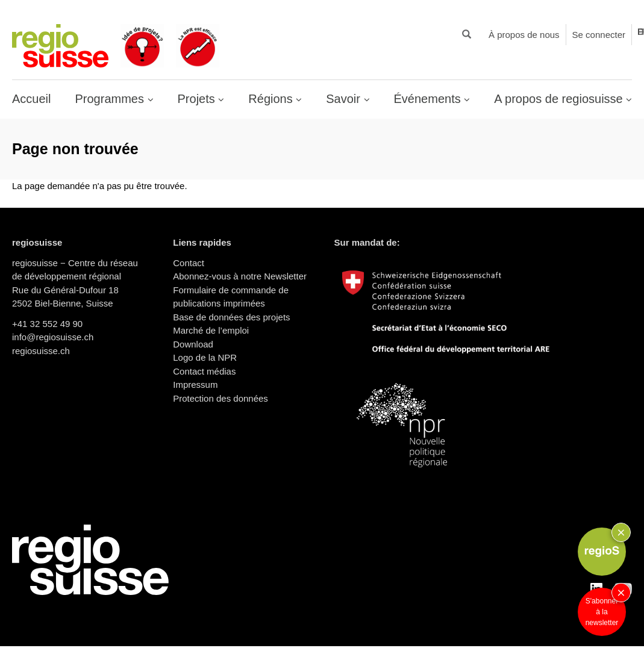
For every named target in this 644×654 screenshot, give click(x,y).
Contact (189, 263)
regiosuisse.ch (41, 351)
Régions (272, 99)
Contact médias (204, 371)
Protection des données (220, 398)
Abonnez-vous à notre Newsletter (240, 276)
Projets (198, 99)
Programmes (111, 99)
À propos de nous (524, 35)
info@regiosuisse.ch (53, 337)
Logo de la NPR (205, 357)
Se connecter (599, 35)
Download (193, 344)
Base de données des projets (231, 317)
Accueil (31, 99)
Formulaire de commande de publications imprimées (231, 297)
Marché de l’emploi (211, 330)
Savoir (345, 99)
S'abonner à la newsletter (602, 612)
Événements (429, 99)
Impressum (195, 385)
